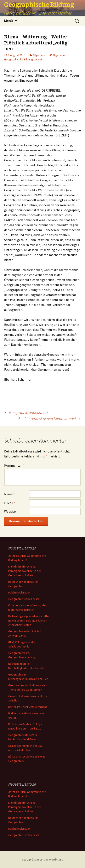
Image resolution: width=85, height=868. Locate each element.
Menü (8, 21)
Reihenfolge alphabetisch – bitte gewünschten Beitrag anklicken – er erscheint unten (29, 620)
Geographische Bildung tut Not (23, 59)
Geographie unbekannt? (26, 412)
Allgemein (39, 55)
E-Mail (10, 503)
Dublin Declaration (19, 592)
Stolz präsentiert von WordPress (43, 859)
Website (10, 511)
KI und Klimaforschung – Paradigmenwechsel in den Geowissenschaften (25, 571)
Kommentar (14, 465)
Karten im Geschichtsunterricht (28, 707)
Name (9, 494)
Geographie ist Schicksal (24, 599)
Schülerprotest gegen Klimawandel (50, 419)
